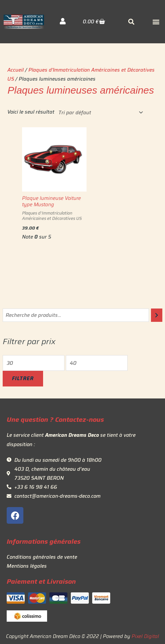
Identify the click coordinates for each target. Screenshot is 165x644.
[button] (156, 22)
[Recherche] (157, 315)
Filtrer (23, 378)
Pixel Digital (145, 636)
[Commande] (100, 112)
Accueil (16, 70)
